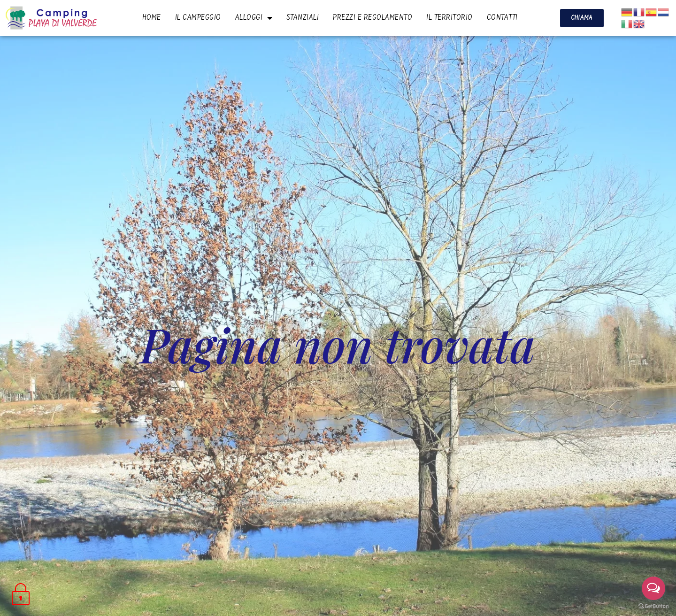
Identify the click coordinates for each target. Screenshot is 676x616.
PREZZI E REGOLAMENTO (373, 18)
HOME (152, 18)
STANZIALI (303, 18)
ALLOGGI (254, 18)
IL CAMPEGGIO (198, 18)
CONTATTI (502, 18)
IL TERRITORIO (449, 18)
